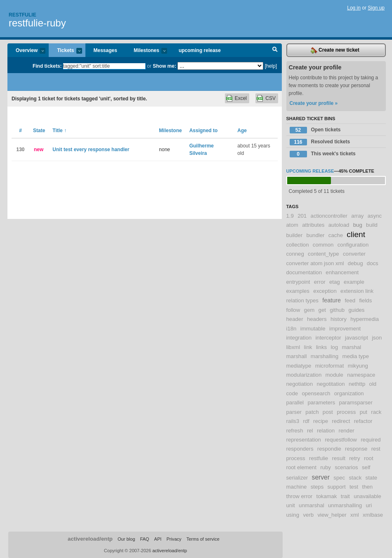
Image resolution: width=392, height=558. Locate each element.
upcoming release (200, 50)
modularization (304, 375)
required (371, 440)
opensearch (316, 393)
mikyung (358, 366)
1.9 (290, 216)
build (372, 225)
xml (355, 515)
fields (365, 300)
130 (20, 150)
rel (310, 431)
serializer (297, 478)
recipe (321, 421)
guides (357, 310)
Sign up (376, 8)
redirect (341, 421)
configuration (353, 245)
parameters (321, 402)
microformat (330, 366)
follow (293, 310)
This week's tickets (323, 154)
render (347, 431)
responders (300, 449)
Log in (354, 8)
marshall (297, 356)
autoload (339, 225)
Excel (241, 98)
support (337, 487)
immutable (313, 329)
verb (308, 515)
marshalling (325, 356)
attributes (313, 225)
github (337, 310)
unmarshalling (345, 505)
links (321, 347)
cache (336, 235)
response (356, 449)
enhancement (342, 272)
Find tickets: (47, 66)
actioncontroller (329, 216)
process (346, 412)
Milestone (170, 131)
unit (291, 505)
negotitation (331, 384)
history (339, 319)
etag (335, 282)
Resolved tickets (320, 142)
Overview (26, 51)
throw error (300, 496)
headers (317, 319)
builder (295, 235)
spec (339, 478)
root (369, 458)
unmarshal (312, 505)
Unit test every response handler (91, 150)
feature (332, 300)
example (354, 282)
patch (312, 412)
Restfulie (22, 15)
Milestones (146, 51)
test (354, 487)
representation (304, 440)
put (364, 412)
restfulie (319, 458)
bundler (315, 235)
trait (345, 496)
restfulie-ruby (37, 23)
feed (350, 300)
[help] (271, 66)
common (323, 245)
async (375, 216)
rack (376, 412)
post (328, 412)
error (320, 282)
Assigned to (204, 131)
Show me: (164, 66)
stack (355, 478)
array (357, 216)
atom (292, 225)
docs (373, 263)
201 (302, 216)
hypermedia (365, 319)
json (377, 338)
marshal (351, 347)
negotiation (300, 384)
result (339, 458)
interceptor (328, 338)
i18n (292, 329)
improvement (345, 329)
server (321, 477)
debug (355, 263)
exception (325, 291)
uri (369, 505)
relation (326, 431)
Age (242, 131)
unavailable (367, 496)
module (334, 375)
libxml (293, 347)
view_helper (332, 515)
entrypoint (298, 282)
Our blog (126, 539)
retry (354, 458)
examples (298, 291)
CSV (270, 98)
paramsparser (355, 402)
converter (354, 254)
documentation (304, 272)
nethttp (357, 384)
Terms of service (203, 539)
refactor (363, 421)
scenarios (346, 467)
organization (349, 393)
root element (301, 467)
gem (309, 310)
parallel (295, 402)
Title (59, 131)
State (39, 131)
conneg (295, 254)
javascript (357, 338)
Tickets (65, 51)
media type (355, 356)
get (322, 310)
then (368, 487)
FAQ (144, 539)
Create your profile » (314, 103)
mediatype (299, 366)
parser (294, 412)
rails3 (293, 421)
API (158, 539)
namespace (361, 375)
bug (358, 225)
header (295, 319)
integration (299, 338)
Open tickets (315, 130)
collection (298, 245)
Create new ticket (335, 50)
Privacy (174, 539)
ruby (326, 467)
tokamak (327, 496)
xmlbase (373, 515)
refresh (295, 431)
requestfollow (341, 440)
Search (275, 50)
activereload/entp (90, 539)
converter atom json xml (315, 263)
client (356, 234)
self (366, 467)
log (334, 347)
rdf (306, 421)
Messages (105, 50)
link (308, 347)
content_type (324, 254)
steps (317, 487)
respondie (329, 449)
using (293, 515)
